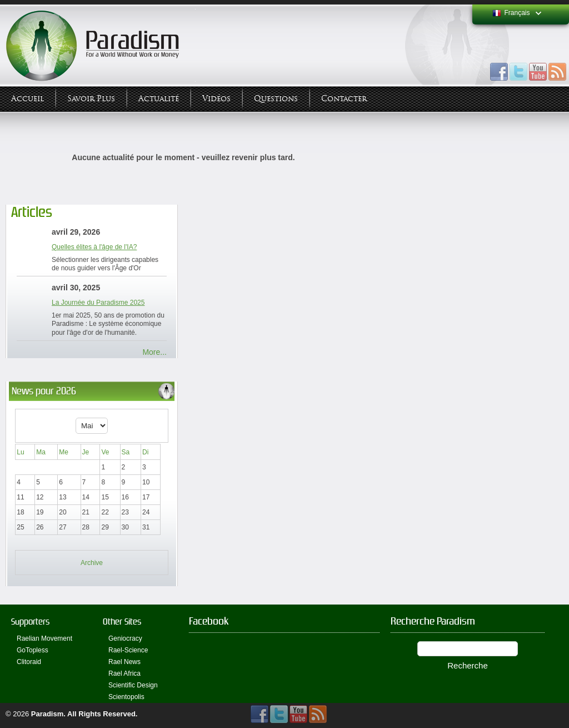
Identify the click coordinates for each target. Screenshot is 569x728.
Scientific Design (133, 685)
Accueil (28, 99)
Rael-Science (128, 650)
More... (154, 352)
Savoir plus (91, 99)
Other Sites (122, 621)
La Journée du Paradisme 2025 (98, 303)
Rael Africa (124, 673)
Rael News (124, 662)
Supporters (30, 621)
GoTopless (33, 650)
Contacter (344, 99)
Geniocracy (125, 638)
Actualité (159, 99)
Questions (276, 99)
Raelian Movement (44, 638)
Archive (92, 563)
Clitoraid (29, 662)
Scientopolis (126, 697)
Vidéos (216, 99)
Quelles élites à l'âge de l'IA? (94, 247)
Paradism (48, 714)
